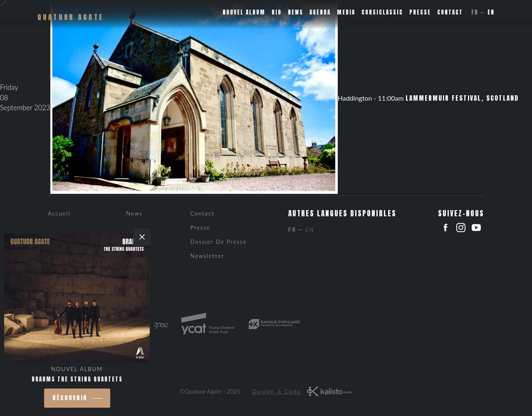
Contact (450, 12)
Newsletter (207, 256)
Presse (420, 12)
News (296, 12)
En (491, 12)
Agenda (320, 12)
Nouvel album (244, 12)
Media (346, 12)
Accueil (59, 213)
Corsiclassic (382, 12)
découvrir (70, 398)
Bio (277, 12)
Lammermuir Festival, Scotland (462, 98)
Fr (475, 12)
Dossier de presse (218, 242)
